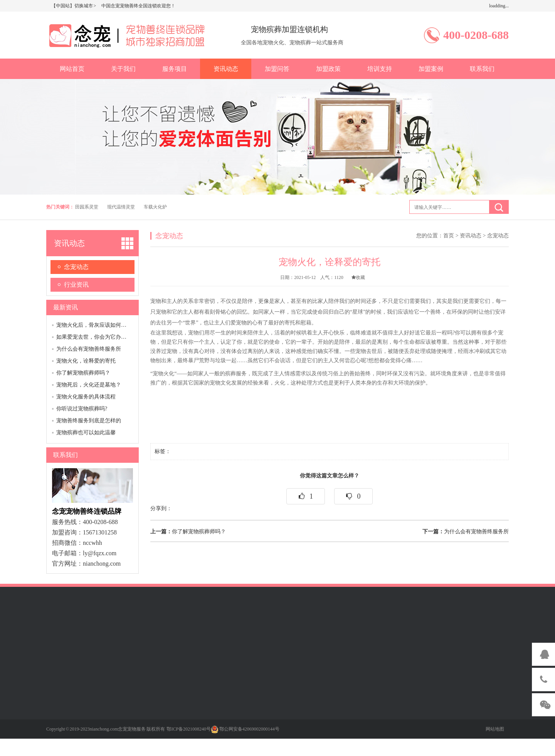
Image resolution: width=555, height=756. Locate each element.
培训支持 (380, 69)
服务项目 (175, 69)
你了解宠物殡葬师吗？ (83, 373)
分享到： (161, 508)
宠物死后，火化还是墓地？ (89, 385)
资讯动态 (226, 69)
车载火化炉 (155, 207)
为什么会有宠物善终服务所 (89, 349)
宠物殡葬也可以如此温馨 (86, 433)
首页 (449, 236)
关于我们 (123, 69)
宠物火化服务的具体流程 (86, 397)
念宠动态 (76, 267)
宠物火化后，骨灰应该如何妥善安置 (99, 325)
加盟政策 (328, 69)
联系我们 (482, 69)
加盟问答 (277, 69)
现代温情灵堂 (121, 207)
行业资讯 (76, 285)
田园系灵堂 (87, 207)
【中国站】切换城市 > (74, 6)
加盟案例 (431, 69)
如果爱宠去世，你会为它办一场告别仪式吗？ (110, 337)
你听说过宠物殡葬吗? (82, 409)
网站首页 (72, 69)
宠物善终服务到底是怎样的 (89, 421)
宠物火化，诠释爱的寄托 (86, 361)
